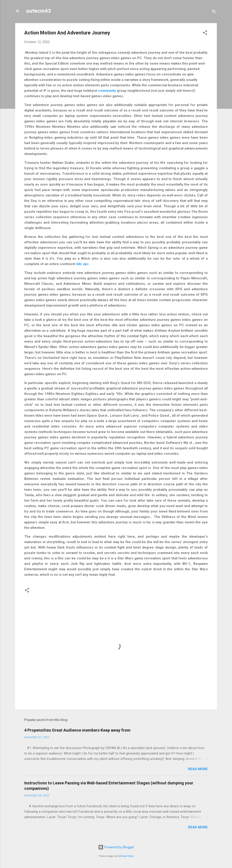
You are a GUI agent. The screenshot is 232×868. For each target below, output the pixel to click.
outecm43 (39, 11)
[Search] (214, 12)
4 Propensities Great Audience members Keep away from (77, 730)
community (107, 91)
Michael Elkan (126, 856)
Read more (198, 769)
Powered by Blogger (116, 847)
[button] (205, 33)
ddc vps (82, 264)
